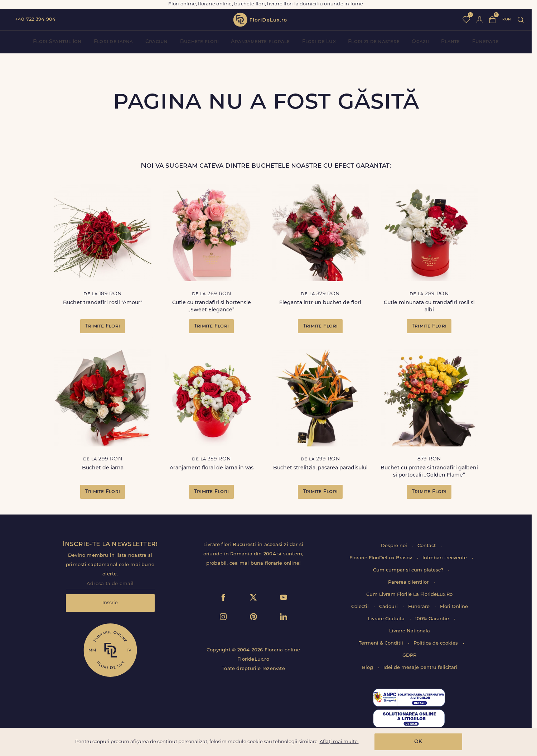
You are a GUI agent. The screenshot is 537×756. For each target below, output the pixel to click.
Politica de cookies (436, 643)
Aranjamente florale (260, 42)
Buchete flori (200, 42)
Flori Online (454, 607)
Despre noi (395, 546)
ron (507, 20)
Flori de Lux (319, 42)
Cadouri (389, 607)
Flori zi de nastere (374, 42)
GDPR (409, 655)
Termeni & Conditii (382, 643)
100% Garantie (433, 619)
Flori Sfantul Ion (57, 42)
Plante (451, 42)
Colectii (361, 607)
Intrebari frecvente (445, 558)
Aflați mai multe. (339, 742)
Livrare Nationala (410, 631)
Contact (427, 546)
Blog (368, 668)
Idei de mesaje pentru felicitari (420, 668)
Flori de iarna (113, 42)
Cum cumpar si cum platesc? (409, 570)
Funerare (485, 42)
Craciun (157, 42)
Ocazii (420, 42)
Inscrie (110, 603)
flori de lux (260, 20)
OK (418, 742)
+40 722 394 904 (35, 20)
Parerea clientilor (409, 582)
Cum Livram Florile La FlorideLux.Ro (409, 595)
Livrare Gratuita (387, 619)
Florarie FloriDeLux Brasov (381, 558)
